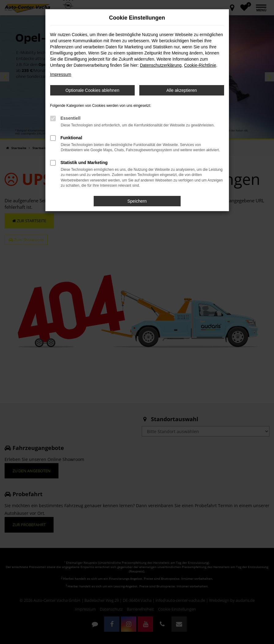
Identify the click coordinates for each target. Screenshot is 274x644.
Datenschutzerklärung (161, 65)
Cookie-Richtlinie (200, 65)
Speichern (137, 201)
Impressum (61, 74)
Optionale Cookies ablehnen (92, 90)
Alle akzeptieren (182, 90)
